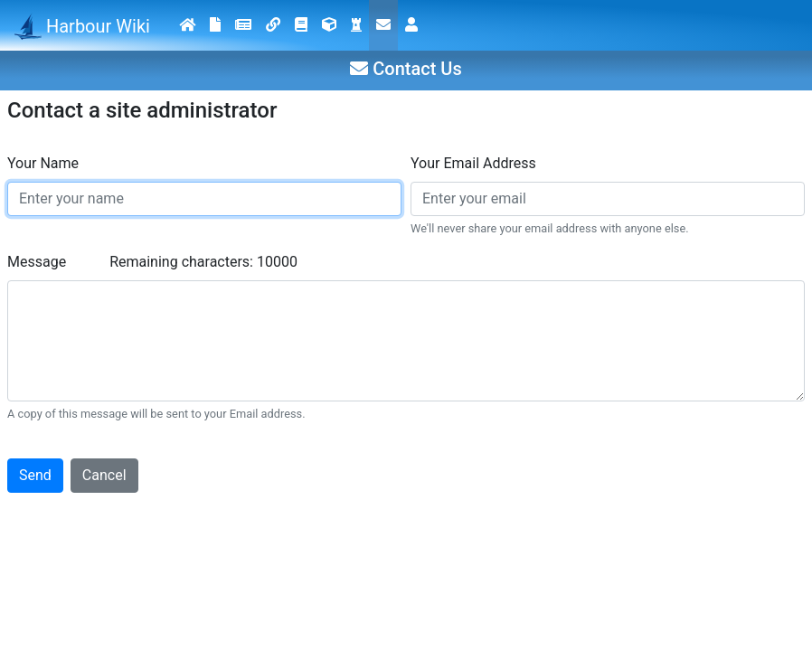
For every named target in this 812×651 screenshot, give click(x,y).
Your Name (43, 163)
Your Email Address (473, 163)
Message (37, 262)
